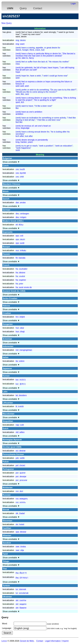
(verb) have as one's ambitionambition (29, 113)
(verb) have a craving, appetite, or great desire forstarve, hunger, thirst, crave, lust (38, 49)
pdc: (20, 458)
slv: (20, 524)
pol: (20, 465)
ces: (20, 169)
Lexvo (4, 641)
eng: (21, 40)
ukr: (21, 600)
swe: (21, 546)
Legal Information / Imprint (57, 641)
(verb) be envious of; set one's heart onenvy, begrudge (33, 127)
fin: (20, 258)
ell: (19, 225)
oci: (21, 451)
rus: (22, 499)
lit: (19, 406)
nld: (20, 432)
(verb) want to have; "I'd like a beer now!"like (34, 107)
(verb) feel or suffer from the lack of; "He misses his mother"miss (42, 63)
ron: (19, 491)
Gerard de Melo (27, 641)
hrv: (20, 317)
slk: (20, 513)
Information (40, 28)
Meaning (40, 155)
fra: (21, 269)
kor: (21, 380)
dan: (21, 202)
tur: (21, 589)
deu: (22, 213)
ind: (24, 350)
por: (21, 473)
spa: (21, 532)
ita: (20, 361)
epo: (19, 236)
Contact (38, 8)
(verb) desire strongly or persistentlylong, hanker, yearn (32, 141)
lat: (21, 395)
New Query (7, 23)
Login (73, 4)
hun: (20, 328)
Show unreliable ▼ (11, 162)
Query (23, 8)
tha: (21, 573)
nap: (20, 425)
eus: (21, 250)
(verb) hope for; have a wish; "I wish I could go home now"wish (42, 77)
